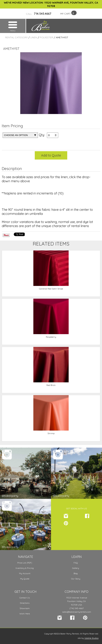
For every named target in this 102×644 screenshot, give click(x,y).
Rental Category (16, 37)
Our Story (76, 579)
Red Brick (51, 385)
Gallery (76, 568)
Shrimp (51, 433)
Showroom (25, 608)
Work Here (25, 614)
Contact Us (25, 598)
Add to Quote (51, 155)
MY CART (66, 14)
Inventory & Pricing (25, 568)
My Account (25, 573)
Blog (76, 573)
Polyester (46, 37)
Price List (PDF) (25, 563)
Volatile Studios (91, 638)
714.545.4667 (39, 14)
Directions (25, 603)
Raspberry (51, 337)
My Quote (25, 579)
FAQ (76, 563)
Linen (34, 37)
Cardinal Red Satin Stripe (51, 289)
